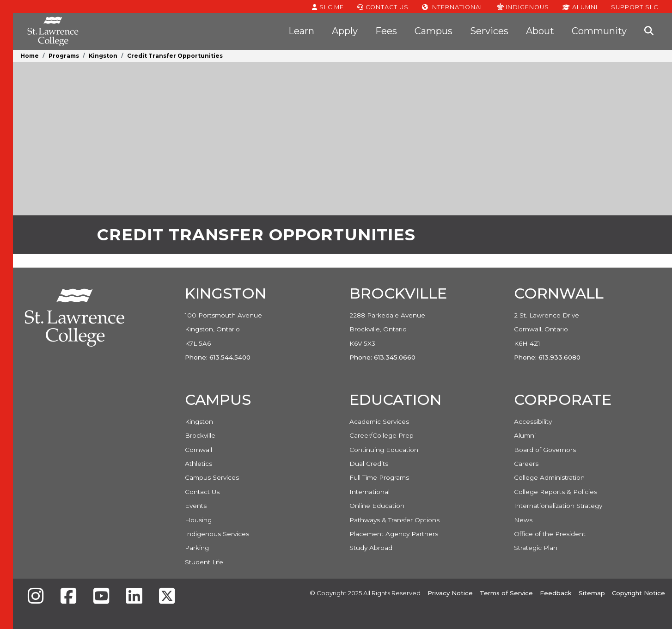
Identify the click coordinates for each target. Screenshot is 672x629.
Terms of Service (506, 593)
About (540, 31)
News (523, 520)
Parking (197, 548)
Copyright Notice (638, 593)
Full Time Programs (379, 477)
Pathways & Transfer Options (394, 520)
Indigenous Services (217, 534)
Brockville (200, 435)
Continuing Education (384, 450)
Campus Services (212, 477)
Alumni (580, 6)
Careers (526, 464)
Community (599, 31)
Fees (386, 31)
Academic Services (379, 421)
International (453, 6)
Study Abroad (371, 548)
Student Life (204, 562)
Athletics (199, 464)
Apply (345, 31)
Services (489, 31)
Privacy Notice (450, 593)
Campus (434, 31)
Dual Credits (369, 464)
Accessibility (533, 421)
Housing (198, 520)
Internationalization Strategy (558, 506)
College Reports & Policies (556, 492)
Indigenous (523, 6)
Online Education (377, 506)
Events (196, 506)
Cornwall (199, 450)
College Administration (549, 477)
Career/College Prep (382, 435)
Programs (64, 56)
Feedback (556, 593)
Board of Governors (545, 450)
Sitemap (592, 593)
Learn (301, 31)
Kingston (103, 56)
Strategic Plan (536, 548)
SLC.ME (328, 6)
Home (30, 56)
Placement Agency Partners (394, 534)
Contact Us (383, 6)
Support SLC (635, 6)
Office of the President (550, 534)
